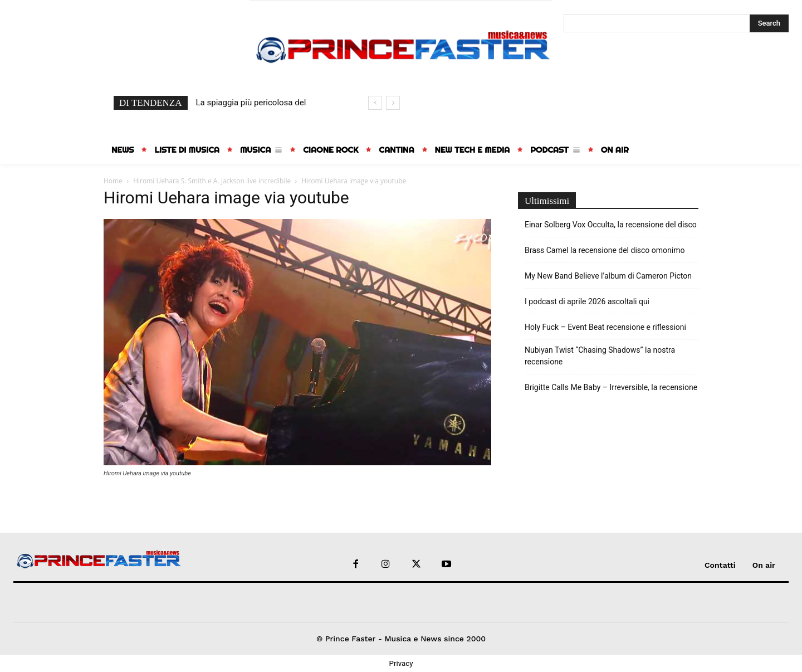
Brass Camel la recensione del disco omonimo (605, 250)
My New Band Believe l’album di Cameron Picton (608, 276)
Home (113, 181)
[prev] (375, 103)
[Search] (769, 23)
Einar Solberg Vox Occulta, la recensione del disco (611, 225)
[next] (393, 103)
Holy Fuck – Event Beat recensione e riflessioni (605, 327)
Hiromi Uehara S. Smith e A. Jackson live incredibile (212, 181)
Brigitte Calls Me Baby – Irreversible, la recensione (611, 387)
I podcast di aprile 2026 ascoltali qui (587, 301)
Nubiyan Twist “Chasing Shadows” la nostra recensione (600, 356)
